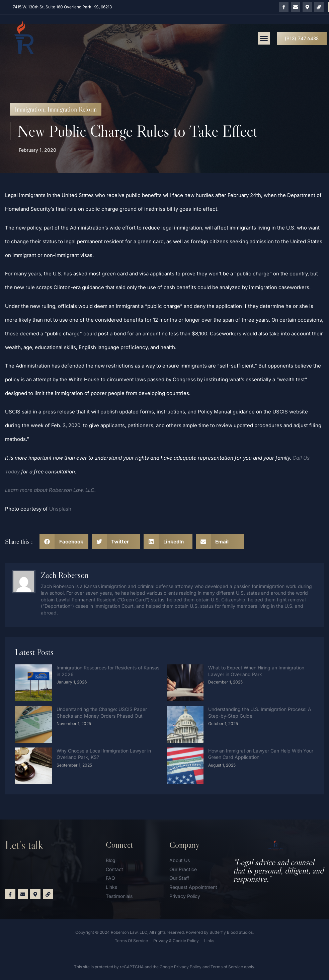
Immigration (29, 109)
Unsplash (60, 509)
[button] (264, 39)
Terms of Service (227, 967)
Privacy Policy (188, 967)
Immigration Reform (72, 109)
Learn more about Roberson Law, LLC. (50, 490)
